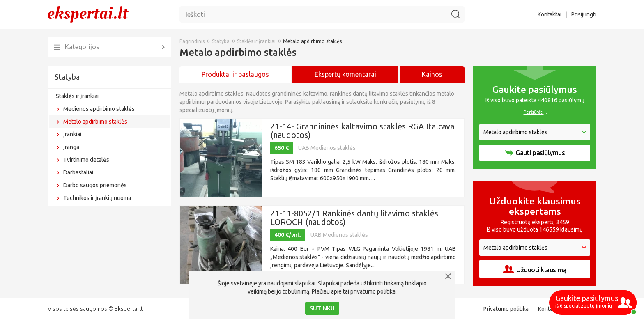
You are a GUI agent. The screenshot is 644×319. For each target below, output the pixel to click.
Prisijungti (584, 14)
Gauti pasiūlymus (535, 153)
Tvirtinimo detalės (86, 160)
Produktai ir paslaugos (235, 74)
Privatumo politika (506, 309)
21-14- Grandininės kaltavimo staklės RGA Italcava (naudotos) (362, 131)
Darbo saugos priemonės (95, 185)
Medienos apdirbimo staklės (99, 109)
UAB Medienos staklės (327, 148)
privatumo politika (373, 291)
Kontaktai (550, 14)
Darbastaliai (78, 172)
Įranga (71, 147)
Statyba (67, 77)
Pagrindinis (192, 41)
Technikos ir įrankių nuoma (97, 198)
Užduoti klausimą (535, 269)
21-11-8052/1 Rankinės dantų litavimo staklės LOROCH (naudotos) (354, 218)
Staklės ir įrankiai (77, 96)
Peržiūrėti (534, 112)
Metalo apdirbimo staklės (95, 122)
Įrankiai (72, 134)
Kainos (432, 74)
